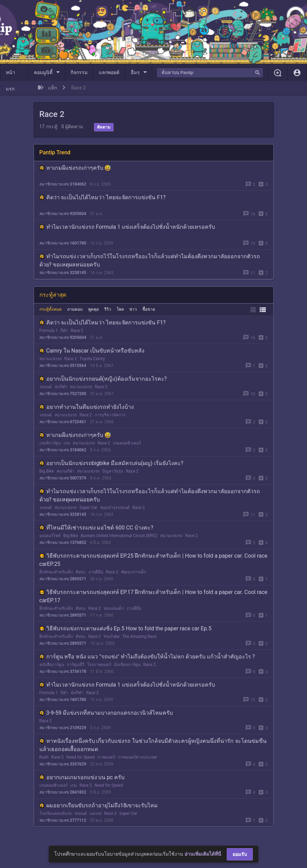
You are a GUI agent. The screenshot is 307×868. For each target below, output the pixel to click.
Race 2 (77, 331)
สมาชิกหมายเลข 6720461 (63, 422)
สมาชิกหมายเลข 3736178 (63, 671)
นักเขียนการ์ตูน (127, 665)
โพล (120, 309)
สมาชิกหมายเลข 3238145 (63, 273)
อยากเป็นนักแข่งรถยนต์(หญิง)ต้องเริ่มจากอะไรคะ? (103, 379)
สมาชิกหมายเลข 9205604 (63, 214)
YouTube (112, 637)
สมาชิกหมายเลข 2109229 (63, 728)
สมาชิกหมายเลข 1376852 (63, 543)
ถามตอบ (75, 309)
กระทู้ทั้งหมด (51, 309)
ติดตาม (104, 127)
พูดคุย (93, 309)
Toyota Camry (92, 359)
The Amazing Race (139, 637)
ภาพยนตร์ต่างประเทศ (137, 757)
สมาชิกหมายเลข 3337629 (63, 764)
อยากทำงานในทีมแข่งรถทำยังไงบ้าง (87, 407)
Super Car (88, 508)
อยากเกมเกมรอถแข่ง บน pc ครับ (82, 777)
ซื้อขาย (149, 309)
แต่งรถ (96, 813)
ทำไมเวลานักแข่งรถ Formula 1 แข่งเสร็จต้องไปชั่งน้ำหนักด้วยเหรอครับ (127, 227)
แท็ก (52, 88)
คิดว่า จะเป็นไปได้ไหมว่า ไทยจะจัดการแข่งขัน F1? (103, 197)
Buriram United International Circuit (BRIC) (119, 536)
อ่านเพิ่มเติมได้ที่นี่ (203, 854)
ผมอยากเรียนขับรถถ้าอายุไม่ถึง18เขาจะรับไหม (99, 805)
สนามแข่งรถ (51, 359)
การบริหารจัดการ (110, 415)
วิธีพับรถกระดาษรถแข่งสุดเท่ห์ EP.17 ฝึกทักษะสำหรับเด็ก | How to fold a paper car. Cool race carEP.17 (153, 596)
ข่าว (133, 309)
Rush (44, 757)
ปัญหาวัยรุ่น (113, 471)
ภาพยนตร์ (106, 757)
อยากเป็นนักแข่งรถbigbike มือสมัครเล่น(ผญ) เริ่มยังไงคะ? (111, 463)
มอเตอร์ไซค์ (50, 536)
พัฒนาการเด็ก (134, 572)
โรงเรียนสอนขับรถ (56, 813)
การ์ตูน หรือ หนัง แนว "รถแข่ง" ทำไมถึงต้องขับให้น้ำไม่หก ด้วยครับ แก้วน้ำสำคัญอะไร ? (147, 657)
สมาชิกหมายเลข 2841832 (63, 792)
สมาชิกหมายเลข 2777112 (63, 820)
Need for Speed (81, 757)
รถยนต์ (46, 387)
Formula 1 (49, 331)
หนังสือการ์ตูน (52, 665)
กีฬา (64, 331)
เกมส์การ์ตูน (50, 443)
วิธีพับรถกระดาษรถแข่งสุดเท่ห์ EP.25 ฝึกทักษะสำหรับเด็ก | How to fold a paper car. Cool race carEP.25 (153, 560)
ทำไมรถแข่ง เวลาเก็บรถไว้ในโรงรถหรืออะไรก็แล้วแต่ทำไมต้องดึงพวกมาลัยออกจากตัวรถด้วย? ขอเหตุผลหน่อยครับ (150, 260)
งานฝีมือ (96, 572)
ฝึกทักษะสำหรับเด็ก (56, 572)
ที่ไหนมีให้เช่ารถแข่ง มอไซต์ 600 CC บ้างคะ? (96, 528)
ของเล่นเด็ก (114, 608)
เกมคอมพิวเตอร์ (127, 443)
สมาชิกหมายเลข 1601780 (63, 243)
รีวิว (108, 309)
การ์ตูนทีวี (76, 665)
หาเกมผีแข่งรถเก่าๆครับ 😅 (75, 168)
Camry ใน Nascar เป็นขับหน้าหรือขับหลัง (92, 351)
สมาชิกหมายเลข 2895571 (63, 579)
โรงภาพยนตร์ (99, 665)
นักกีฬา (61, 387)
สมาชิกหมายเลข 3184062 (63, 184)
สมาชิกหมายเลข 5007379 (63, 478)
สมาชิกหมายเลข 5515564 (63, 366)
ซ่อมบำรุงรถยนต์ (115, 508)
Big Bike (47, 471)
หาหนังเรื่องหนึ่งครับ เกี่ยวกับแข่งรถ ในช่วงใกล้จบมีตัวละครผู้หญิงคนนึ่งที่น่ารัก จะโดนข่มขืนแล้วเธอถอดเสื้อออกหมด (153, 745)
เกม (67, 443)
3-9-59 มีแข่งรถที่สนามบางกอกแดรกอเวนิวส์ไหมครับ (106, 713)
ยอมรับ (240, 854)
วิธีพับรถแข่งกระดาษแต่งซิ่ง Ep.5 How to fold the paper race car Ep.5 (126, 628)
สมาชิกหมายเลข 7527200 (63, 394)
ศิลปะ (81, 572)
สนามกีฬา (66, 471)
